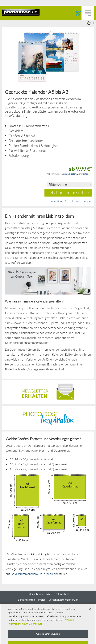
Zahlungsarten (26, 600)
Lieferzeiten (83, 174)
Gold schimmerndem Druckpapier (33, 574)
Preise (42, 600)
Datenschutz (62, 594)
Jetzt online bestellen (68, 192)
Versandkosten (69, 174)
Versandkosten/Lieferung (63, 600)
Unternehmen (35, 594)
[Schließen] (90, 609)
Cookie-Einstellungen (48, 634)
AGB (49, 594)
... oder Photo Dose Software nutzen (70, 201)
